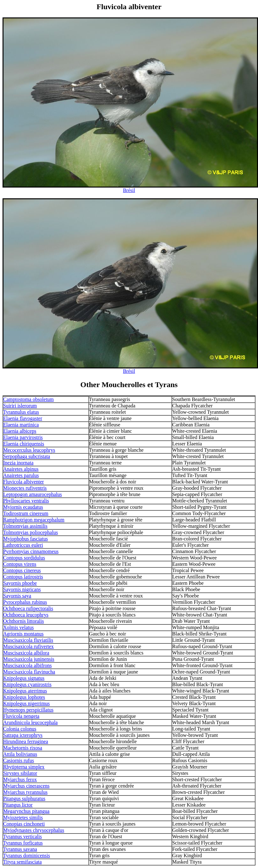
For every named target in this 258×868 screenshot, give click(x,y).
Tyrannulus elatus (21, 412)
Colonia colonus (20, 729)
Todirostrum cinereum (26, 513)
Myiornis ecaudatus (23, 507)
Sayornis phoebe (20, 583)
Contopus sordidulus (24, 558)
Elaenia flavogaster (23, 418)
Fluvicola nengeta (21, 716)
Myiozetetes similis (23, 817)
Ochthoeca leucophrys (26, 615)
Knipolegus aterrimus (25, 691)
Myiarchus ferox (20, 779)
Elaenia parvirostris (23, 437)
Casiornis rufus (19, 760)
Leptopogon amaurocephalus (32, 494)
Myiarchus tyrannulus (25, 792)
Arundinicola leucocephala (30, 722)
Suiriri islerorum (20, 406)
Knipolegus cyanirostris (27, 684)
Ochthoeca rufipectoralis (28, 608)
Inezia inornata (18, 463)
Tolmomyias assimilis (25, 526)
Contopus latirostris (23, 577)
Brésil (129, 190)
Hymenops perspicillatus (28, 710)
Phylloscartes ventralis (26, 501)
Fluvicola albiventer (23, 482)
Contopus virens (20, 564)
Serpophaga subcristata (27, 456)
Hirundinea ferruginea (26, 741)
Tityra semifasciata (23, 862)
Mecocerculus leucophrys (29, 450)
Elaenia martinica (21, 425)
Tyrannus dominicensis (27, 855)
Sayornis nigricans (22, 589)
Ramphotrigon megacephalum (34, 520)
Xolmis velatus (18, 627)
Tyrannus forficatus (23, 843)
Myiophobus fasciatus (26, 539)
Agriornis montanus (23, 634)
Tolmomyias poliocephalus (31, 532)
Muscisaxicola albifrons (27, 665)
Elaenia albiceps (20, 431)
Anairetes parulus (21, 475)
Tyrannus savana (20, 849)
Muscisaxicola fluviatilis (28, 640)
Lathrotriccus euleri (23, 545)
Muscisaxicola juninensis (29, 659)
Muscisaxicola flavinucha (29, 672)
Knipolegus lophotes (24, 697)
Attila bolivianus (20, 754)
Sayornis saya (17, 596)
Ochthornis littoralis (23, 621)
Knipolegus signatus (24, 678)
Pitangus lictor (18, 805)
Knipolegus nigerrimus (26, 703)
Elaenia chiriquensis (24, 444)
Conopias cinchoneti (24, 824)
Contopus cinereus (22, 570)
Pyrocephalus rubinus (25, 602)
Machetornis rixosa (23, 748)
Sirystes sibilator (20, 773)
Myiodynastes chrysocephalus (34, 830)
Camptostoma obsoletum (29, 399)
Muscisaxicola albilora (26, 653)
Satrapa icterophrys (23, 735)
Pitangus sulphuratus (24, 798)
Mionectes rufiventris (25, 488)
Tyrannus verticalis (23, 836)
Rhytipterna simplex (24, 767)
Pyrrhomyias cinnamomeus (31, 551)
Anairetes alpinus (21, 469)
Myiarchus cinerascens (26, 786)
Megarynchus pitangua (26, 811)
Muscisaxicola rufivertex (29, 646)
